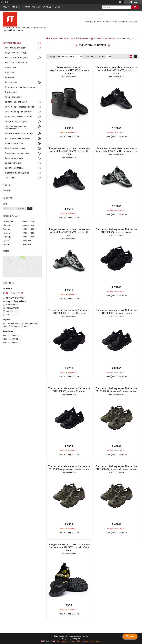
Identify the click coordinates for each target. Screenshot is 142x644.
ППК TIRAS (10, 72)
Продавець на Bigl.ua (71, 639)
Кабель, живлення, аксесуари (19, 134)
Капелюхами (11, 82)
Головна (88, 22)
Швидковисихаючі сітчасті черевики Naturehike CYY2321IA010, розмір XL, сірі (69, 232)
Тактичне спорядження (16, 102)
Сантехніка (10, 178)
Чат (130, 636)
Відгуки (7, 190)
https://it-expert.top (15, 298)
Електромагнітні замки (16, 63)
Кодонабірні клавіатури (16, 53)
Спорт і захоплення (79, 38)
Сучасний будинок (14, 163)
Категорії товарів (12, 43)
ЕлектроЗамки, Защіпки (16, 58)
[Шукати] (135, 7)
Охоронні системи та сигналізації (21, 87)
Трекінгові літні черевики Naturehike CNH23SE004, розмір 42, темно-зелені (116, 468)
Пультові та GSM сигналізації (19, 117)
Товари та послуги (104, 22)
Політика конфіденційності (90, 641)
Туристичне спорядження (102, 38)
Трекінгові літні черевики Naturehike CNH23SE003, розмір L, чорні (116, 312)
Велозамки (10, 77)
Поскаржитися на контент (67, 641)
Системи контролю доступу (18, 112)
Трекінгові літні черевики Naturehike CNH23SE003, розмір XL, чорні (69, 390)
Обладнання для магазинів (18, 153)
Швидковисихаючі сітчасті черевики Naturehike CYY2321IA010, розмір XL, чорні (69, 151)
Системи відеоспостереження (19, 107)
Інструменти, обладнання (17, 173)
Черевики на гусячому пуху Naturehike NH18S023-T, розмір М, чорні (69, 70)
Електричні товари (14, 158)
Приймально (11, 68)
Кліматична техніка (14, 143)
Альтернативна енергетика (18, 138)
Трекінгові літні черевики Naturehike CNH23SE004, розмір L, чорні (116, 231)
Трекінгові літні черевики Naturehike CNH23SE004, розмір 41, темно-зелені (69, 468)
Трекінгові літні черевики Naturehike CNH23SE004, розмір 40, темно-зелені (116, 390)
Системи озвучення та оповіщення (16, 128)
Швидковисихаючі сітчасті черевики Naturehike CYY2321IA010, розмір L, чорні (116, 70)
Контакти (133, 22)
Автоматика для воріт (15, 48)
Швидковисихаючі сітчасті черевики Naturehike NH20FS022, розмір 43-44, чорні (69, 547)
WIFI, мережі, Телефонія (17, 122)
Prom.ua (85, 636)
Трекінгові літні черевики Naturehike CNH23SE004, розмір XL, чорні (69, 312)
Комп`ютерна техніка (15, 148)
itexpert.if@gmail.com (16, 301)
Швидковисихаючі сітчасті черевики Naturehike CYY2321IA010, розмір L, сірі (116, 150)
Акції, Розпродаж (13, 97)
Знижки (123, 22)
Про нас (7, 185)
